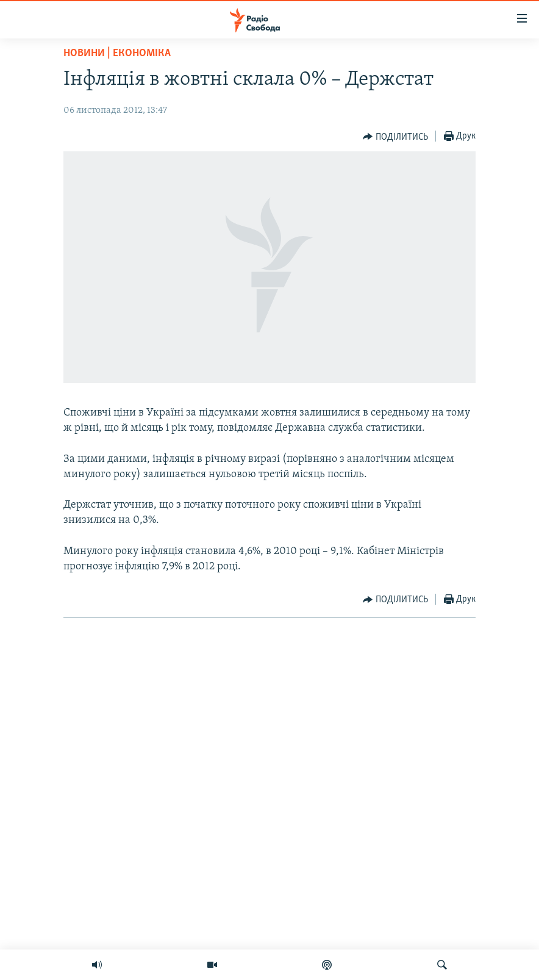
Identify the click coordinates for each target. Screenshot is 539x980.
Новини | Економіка (117, 53)
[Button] (395, 137)
